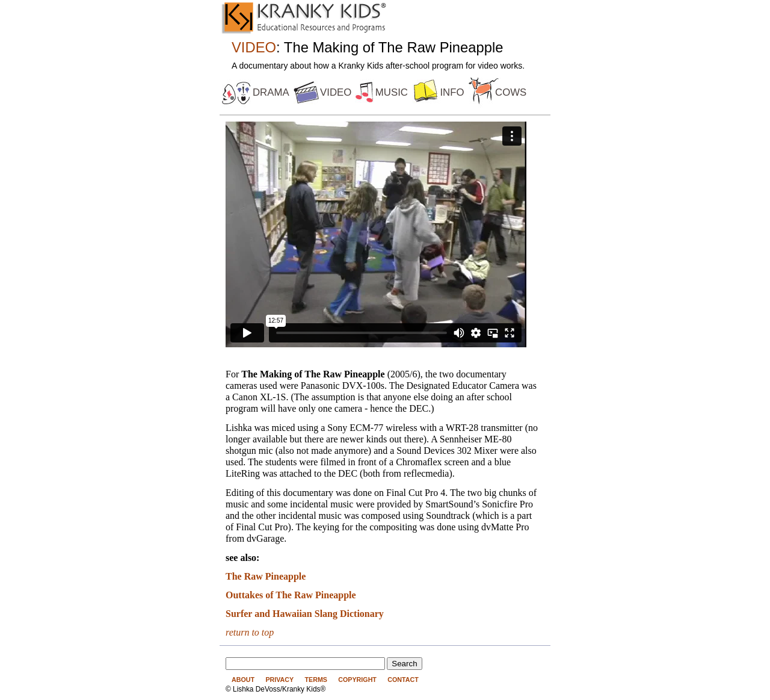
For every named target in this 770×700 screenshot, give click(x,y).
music (392, 92)
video (336, 92)
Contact (403, 680)
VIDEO (254, 47)
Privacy (279, 680)
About (243, 680)
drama (271, 92)
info (452, 92)
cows (511, 92)
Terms (316, 680)
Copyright (357, 680)
